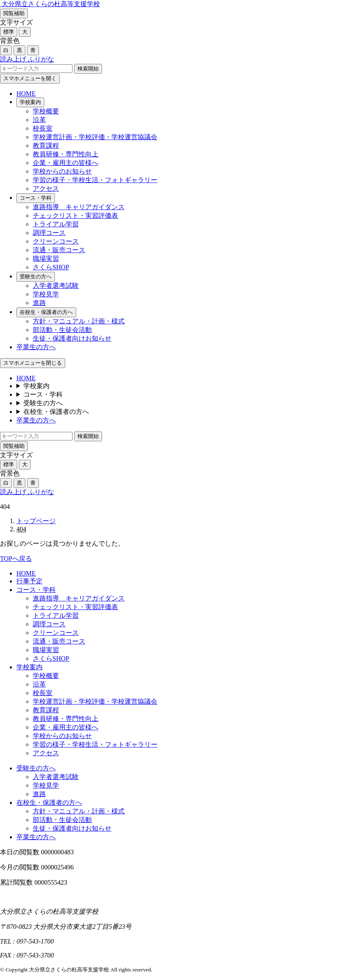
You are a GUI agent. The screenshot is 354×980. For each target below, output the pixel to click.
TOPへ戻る (16, 559)
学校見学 (46, 294)
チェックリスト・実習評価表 (75, 216)
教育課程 (46, 146)
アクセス (46, 189)
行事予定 (29, 581)
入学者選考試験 (56, 286)
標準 (9, 32)
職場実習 (46, 259)
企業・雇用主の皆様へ (66, 163)
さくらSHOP (51, 267)
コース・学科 (36, 198)
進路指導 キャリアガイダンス (79, 207)
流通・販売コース (59, 250)
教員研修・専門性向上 (66, 154)
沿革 (39, 120)
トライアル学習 (56, 224)
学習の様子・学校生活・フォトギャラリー (95, 180)
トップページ (36, 521)
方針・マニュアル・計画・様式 (79, 321)
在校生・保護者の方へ (46, 312)
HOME (26, 94)
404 (21, 529)
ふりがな (41, 59)
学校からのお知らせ (62, 171)
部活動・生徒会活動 (62, 330)
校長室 (43, 128)
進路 (39, 303)
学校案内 (30, 102)
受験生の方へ (36, 277)
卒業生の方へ (36, 347)
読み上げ (14, 59)
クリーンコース (56, 241)
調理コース (49, 233)
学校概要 (46, 111)
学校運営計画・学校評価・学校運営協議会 (95, 137)
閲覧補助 (14, 13)
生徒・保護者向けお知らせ (72, 338)
